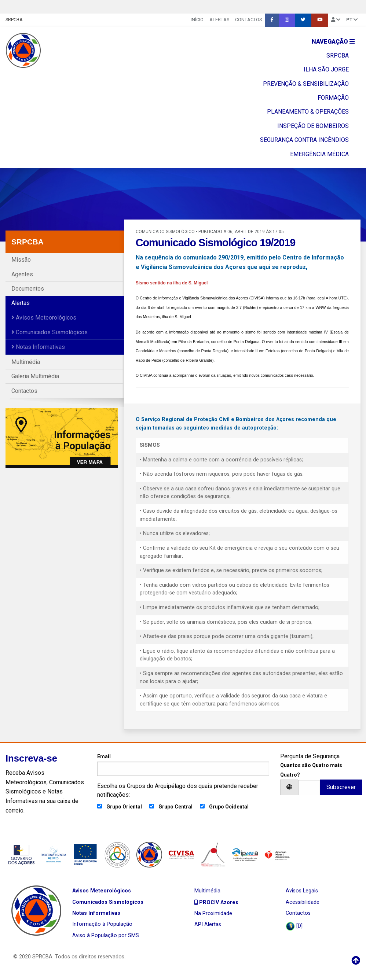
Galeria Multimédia (35, 376)
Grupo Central (175, 807)
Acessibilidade (303, 902)
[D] (294, 926)
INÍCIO (197, 20)
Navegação (333, 42)
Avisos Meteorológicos (44, 318)
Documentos (28, 289)
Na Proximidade (213, 913)
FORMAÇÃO (333, 98)
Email (183, 765)
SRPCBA (14, 20)
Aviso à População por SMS (106, 935)
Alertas (219, 20)
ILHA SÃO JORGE (326, 69)
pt (352, 20)
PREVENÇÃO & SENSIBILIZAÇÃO (306, 84)
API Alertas (208, 924)
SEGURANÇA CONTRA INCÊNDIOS (304, 140)
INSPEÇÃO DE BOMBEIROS (313, 126)
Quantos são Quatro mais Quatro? (311, 770)
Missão (21, 260)
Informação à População (102, 924)
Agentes (22, 274)
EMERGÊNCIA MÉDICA (319, 154)
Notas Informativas (38, 347)
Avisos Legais (302, 891)
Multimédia (26, 362)
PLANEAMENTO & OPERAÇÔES (308, 112)
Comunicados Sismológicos (50, 332)
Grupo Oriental (124, 807)
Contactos (248, 20)
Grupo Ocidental (229, 807)
